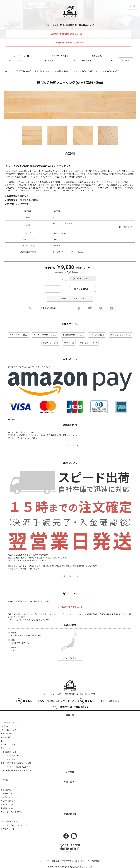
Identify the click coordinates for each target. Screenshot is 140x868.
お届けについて (7, 804)
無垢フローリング (89, 343)
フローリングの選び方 (10, 759)
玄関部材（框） (6, 737)
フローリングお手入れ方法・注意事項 (16, 763)
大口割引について (8, 801)
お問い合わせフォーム (10, 822)
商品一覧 (70, 715)
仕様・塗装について (9, 752)
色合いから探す (97, 335)
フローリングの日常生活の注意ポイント (17, 767)
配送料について (7, 808)
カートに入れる (82, 279)
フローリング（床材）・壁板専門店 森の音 (70, 694)
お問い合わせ (70, 814)
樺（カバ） (56, 217)
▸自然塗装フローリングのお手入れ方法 (22, 200)
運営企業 (55, 861)
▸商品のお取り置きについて (17, 196)
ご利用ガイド (70, 782)
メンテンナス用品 (8, 745)
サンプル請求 (82, 289)
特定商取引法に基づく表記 (73, 861)
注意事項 (32, 252)
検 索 (127, 60)
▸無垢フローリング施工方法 (17, 204)
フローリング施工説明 (10, 756)
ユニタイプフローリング (45, 335)
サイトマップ (43, 861)
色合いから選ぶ (50, 343)
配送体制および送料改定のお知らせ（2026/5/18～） (69, 34)
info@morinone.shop (73, 707)
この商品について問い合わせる (71, 298)
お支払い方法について (10, 797)
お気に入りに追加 (48, 308)
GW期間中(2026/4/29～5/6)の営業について (69, 43)
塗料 (3, 741)
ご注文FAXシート (8, 829)
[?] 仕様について (126, 227)
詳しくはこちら (71, 445)
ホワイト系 (69, 343)
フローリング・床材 (18, 335)
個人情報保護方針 (95, 861)
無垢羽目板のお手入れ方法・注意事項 (16, 770)
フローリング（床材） (9, 723)
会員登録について (8, 793)
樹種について (6, 748)
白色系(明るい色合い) (120, 335)
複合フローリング (9, 730)
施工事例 (70, 772)
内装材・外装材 (7, 734)
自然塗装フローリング (73, 335)
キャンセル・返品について (11, 812)
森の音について (7, 790)
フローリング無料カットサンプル (15, 825)
